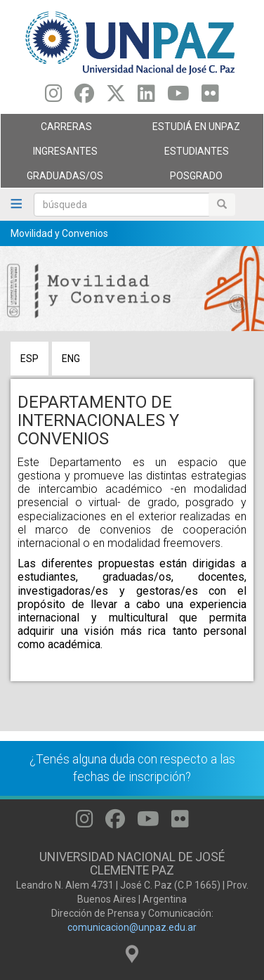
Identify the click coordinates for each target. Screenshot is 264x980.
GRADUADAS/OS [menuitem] (63, 179)
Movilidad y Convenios (59, 233)
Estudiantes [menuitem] (194, 155)
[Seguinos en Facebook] (84, 97)
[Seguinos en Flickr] (210, 97)
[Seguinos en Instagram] (54, 97)
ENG (71, 359)
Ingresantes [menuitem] (63, 155)
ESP (29, 359)
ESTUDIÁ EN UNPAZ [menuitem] (194, 130)
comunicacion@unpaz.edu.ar (132, 927)
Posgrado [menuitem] (194, 179)
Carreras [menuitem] (63, 130)
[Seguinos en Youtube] (178, 97)
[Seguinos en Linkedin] (146, 97)
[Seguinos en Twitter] (116, 97)
